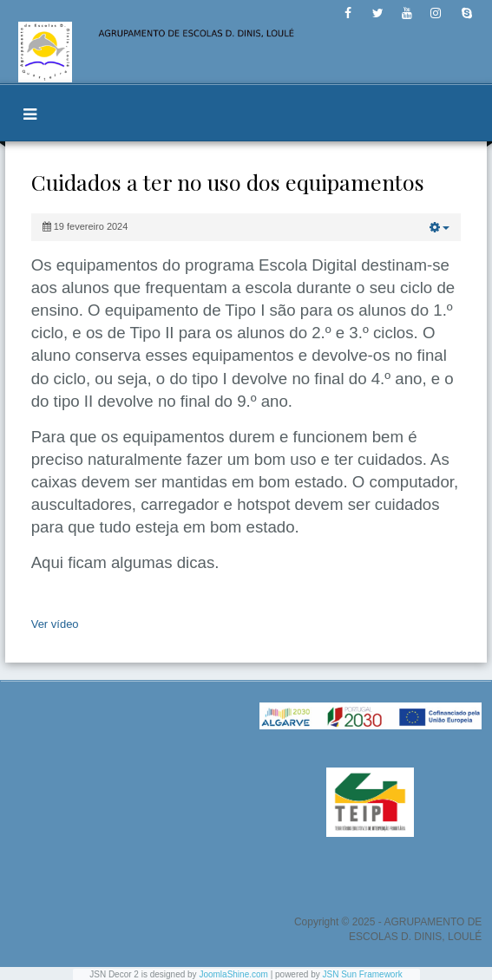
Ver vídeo (55, 624)
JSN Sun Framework (363, 974)
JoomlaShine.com (233, 974)
